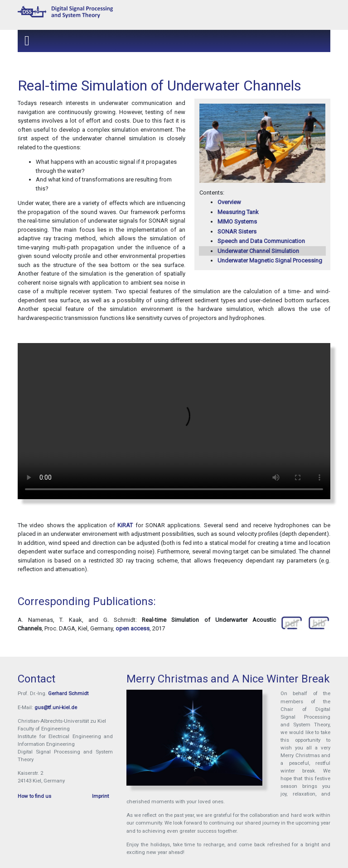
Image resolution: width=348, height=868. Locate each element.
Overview (229, 202)
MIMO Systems (237, 222)
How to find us (34, 796)
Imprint (100, 796)
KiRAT (125, 525)
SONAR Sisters (237, 231)
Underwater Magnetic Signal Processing (270, 260)
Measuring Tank (238, 212)
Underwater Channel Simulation (258, 251)
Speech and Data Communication (261, 241)
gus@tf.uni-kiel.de (56, 707)
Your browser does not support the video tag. (174, 421)
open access (133, 628)
